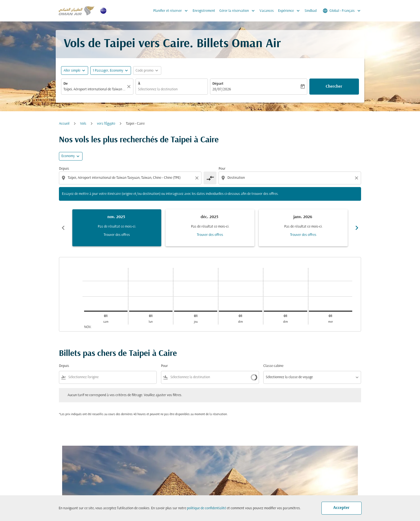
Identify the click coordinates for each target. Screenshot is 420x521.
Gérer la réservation (238, 11)
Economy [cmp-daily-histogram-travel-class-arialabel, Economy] (68, 156)
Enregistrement (204, 11)
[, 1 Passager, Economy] (108, 71)
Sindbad (311, 11)
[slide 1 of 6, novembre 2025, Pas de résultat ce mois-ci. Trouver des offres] (117, 228)
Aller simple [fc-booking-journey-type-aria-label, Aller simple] (72, 71)
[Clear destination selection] (357, 178)
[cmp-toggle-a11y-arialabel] (210, 178)
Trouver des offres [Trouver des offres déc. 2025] (210, 235)
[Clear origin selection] (198, 178)
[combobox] (95, 89)
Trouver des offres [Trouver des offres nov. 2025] (117, 235)
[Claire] (130, 87)
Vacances (267, 11)
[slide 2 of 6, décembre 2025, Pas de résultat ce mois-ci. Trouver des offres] (210, 228)
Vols (83, 124)
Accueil (64, 124)
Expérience (290, 11)
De (66, 84)
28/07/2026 (222, 89)
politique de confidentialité (207, 508)
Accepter (341, 508)
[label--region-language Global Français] (342, 11)
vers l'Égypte (106, 124)
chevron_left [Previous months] (63, 228)
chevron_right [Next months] (357, 228)
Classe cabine (273, 366)
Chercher (334, 87)
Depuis (64, 169)
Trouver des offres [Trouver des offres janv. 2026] (303, 235)
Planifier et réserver (172, 11)
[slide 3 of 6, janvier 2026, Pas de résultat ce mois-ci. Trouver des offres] (303, 228)
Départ (218, 84)
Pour (222, 169)
